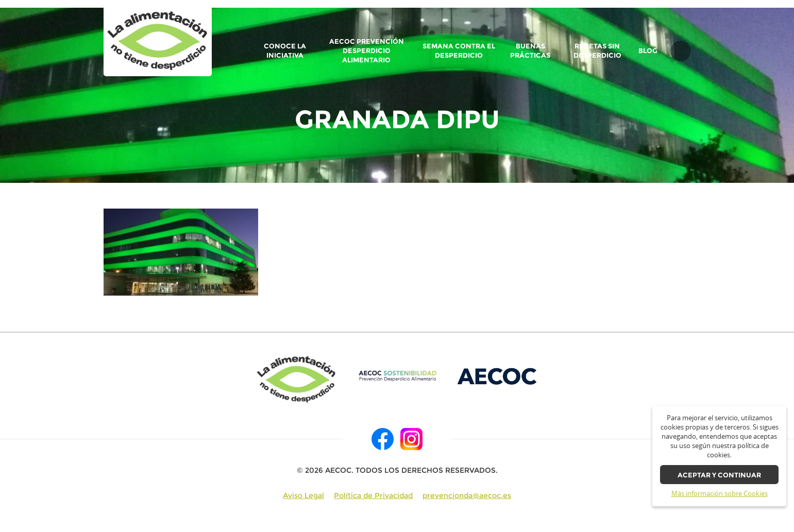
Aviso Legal (303, 495)
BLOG (648, 51)
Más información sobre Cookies (720, 494)
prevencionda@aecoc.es (467, 495)
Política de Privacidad (373, 495)
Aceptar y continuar (719, 475)
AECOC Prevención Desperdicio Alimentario (367, 51)
